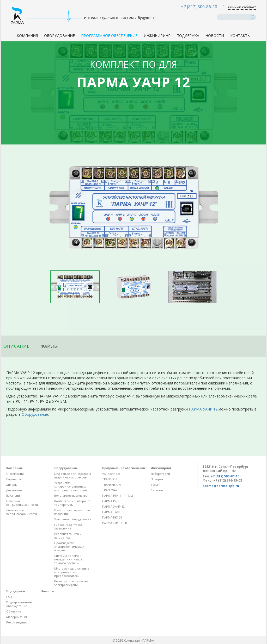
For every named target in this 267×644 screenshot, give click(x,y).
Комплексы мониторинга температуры (72, 503)
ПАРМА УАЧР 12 (203, 409)
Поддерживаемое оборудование (19, 604)
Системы (157, 490)
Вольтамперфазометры (71, 495)
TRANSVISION (111, 485)
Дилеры (12, 485)
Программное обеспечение (109, 36)
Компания (27, 36)
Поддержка (188, 36)
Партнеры (14, 479)
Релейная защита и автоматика (68, 536)
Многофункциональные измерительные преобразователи (72, 572)
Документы (14, 490)
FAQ (9, 597)
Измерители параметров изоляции (72, 512)
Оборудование (59, 36)
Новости (215, 36)
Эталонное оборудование (73, 519)
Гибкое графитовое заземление (68, 526)
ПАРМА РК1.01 (112, 517)
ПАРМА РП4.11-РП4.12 (118, 495)
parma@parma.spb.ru (221, 486)
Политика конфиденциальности (22, 503)
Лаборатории (160, 474)
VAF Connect (111, 474)
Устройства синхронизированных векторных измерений (71, 486)
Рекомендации (17, 622)
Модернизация (17, 617)
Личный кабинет (242, 7)
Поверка (157, 479)
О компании (15, 474)
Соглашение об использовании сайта (22, 512)
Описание (17, 346)
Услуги (156, 485)
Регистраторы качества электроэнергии (71, 583)
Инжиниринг (157, 36)
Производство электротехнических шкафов (69, 547)
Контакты (240, 36)
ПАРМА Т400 (111, 512)
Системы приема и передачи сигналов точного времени (68, 559)
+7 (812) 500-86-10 (199, 7)
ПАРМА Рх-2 (111, 501)
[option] (75, 287)
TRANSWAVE (111, 490)
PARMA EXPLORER (115, 523)
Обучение (14, 611)
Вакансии (13, 495)
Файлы (49, 346)
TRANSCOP (110, 479)
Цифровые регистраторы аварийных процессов (73, 475)
